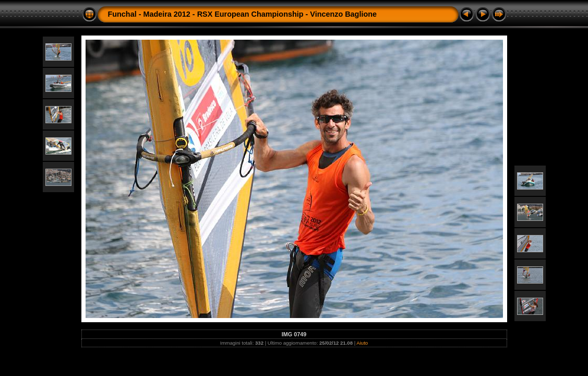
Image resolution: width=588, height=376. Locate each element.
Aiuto (362, 343)
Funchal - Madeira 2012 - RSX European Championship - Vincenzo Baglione (243, 14)
